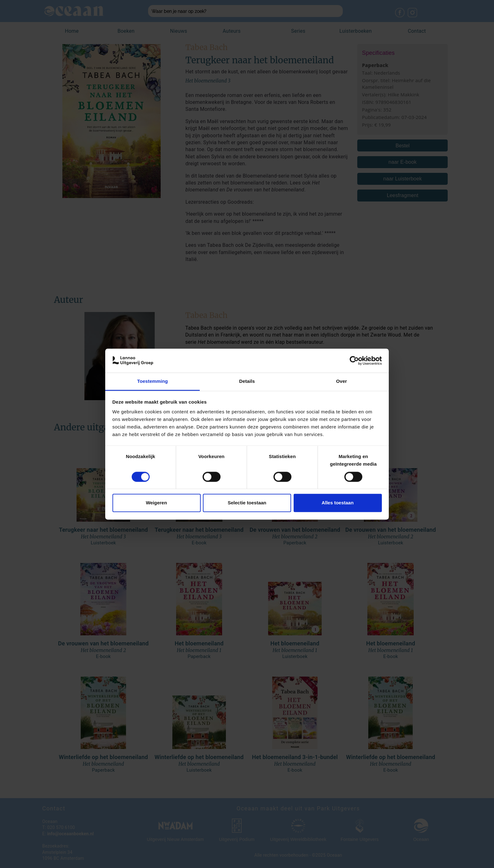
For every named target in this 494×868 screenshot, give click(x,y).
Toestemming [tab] (152, 381)
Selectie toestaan (247, 503)
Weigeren (156, 503)
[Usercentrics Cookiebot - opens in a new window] (354, 360)
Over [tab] (342, 381)
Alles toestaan (338, 503)
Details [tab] (247, 381)
